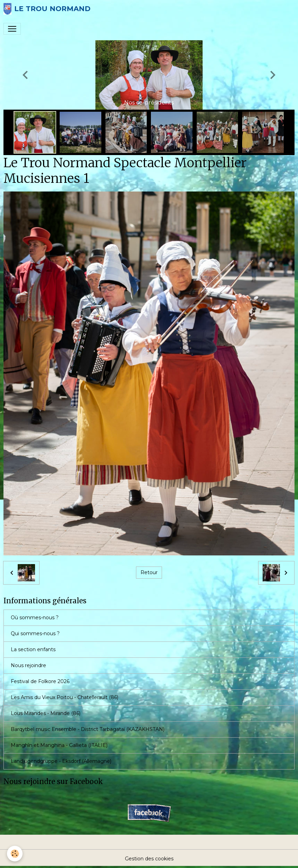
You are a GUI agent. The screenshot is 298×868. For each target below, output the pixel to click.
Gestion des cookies (149, 859)
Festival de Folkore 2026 (40, 681)
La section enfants (33, 649)
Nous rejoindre (28, 665)
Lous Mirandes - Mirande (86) (46, 713)
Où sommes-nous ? (35, 618)
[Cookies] (15, 854)
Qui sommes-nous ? (35, 633)
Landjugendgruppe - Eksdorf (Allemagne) (61, 761)
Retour (149, 572)
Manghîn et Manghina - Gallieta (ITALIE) (59, 745)
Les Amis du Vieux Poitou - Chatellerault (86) (65, 697)
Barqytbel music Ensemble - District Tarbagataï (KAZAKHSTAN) (88, 729)
